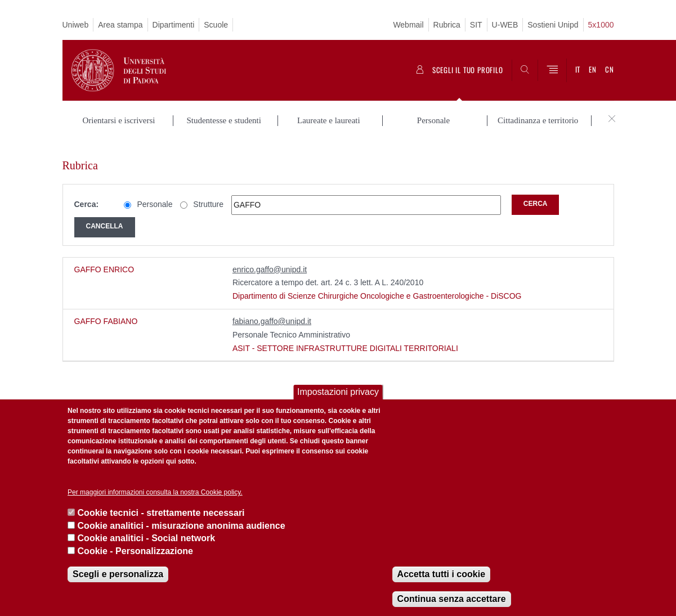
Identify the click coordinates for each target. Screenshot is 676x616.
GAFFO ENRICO (104, 256)
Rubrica (447, 25)
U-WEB (505, 25)
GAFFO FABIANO (106, 308)
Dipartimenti (174, 25)
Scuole (216, 25)
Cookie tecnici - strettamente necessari (161, 513)
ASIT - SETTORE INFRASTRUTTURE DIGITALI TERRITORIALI (345, 335)
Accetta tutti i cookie (441, 574)
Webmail (408, 25)
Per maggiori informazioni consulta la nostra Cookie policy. (155, 492)
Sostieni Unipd (553, 25)
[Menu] (552, 70)
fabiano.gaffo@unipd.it (272, 308)
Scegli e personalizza (118, 574)
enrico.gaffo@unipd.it (270, 256)
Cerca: (87, 191)
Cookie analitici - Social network (147, 538)
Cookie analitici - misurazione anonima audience (182, 526)
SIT (476, 25)
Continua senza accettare (452, 599)
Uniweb (76, 25)
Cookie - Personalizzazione (135, 551)
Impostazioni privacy (338, 392)
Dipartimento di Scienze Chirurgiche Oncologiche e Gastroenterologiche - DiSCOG (377, 283)
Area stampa (120, 25)
